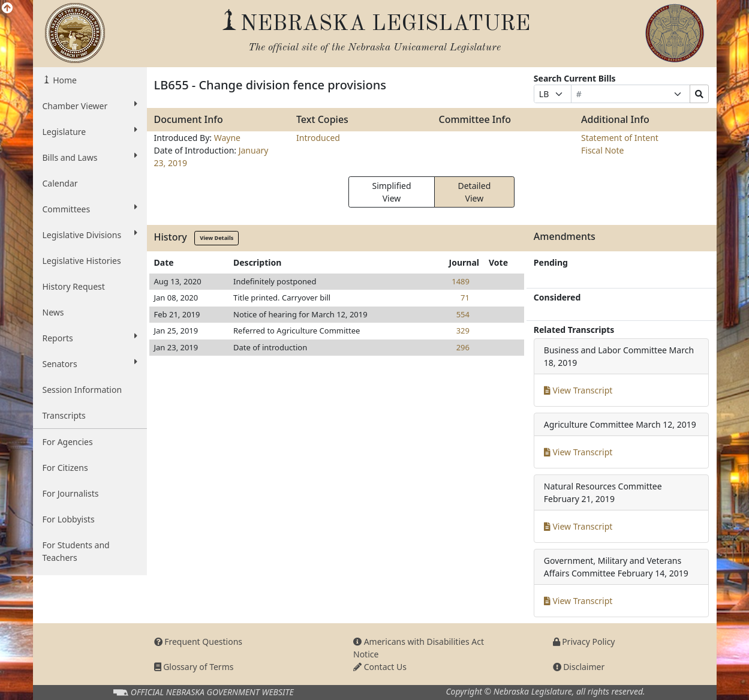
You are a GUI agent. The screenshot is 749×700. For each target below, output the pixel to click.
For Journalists (71, 493)
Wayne (227, 138)
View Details (216, 238)
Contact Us (380, 667)
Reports (90, 338)
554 (463, 314)
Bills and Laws (90, 157)
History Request (74, 286)
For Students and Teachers (76, 551)
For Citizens (65, 468)
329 (463, 331)
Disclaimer (579, 667)
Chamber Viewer (90, 106)
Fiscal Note (602, 150)
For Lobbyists (69, 519)
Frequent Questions (198, 642)
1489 (461, 281)
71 (465, 298)
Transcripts (64, 415)
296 (463, 347)
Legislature (90, 131)
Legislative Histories (82, 261)
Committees (90, 209)
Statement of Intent (620, 138)
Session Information (82, 390)
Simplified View (391, 192)
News (53, 312)
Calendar (60, 183)
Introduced (318, 138)
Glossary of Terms (194, 667)
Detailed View (474, 192)
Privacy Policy (584, 642)
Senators (90, 363)
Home (64, 80)
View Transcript (578, 390)
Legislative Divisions (90, 235)
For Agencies (68, 442)
